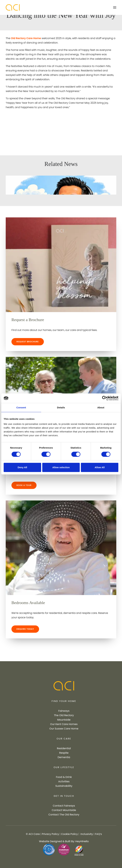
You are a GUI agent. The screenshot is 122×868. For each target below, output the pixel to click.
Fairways (64, 711)
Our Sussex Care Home (64, 729)
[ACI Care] (13, 7)
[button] (115, 7)
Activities (64, 781)
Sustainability (64, 786)
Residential (64, 748)
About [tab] (101, 407)
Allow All (100, 467)
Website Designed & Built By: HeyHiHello (64, 841)
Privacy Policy (50, 834)
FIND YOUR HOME (64, 701)
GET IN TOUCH (64, 796)
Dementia (64, 757)
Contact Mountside (64, 810)
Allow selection (61, 467)
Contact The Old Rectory (64, 815)
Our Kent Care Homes (64, 724)
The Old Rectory (64, 715)
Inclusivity (87, 834)
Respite (64, 753)
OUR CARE (64, 739)
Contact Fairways (64, 806)
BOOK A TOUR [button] (24, 485)
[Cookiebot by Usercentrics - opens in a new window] (104, 398)
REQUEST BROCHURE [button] (28, 342)
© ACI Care (33, 834)
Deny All (22, 467)
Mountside (64, 720)
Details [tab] (61, 407)
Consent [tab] (21, 407)
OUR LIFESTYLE (64, 767)
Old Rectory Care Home (25, 38)
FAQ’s (98, 834)
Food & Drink (64, 777)
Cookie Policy (69, 834)
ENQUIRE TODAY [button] (25, 629)
